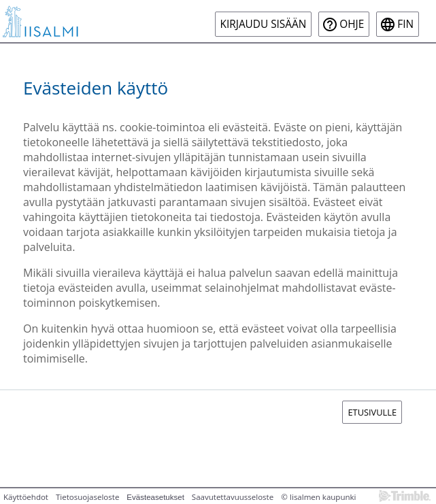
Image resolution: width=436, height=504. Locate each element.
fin (405, 24)
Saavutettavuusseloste (233, 497)
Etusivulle (372, 412)
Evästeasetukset (155, 497)
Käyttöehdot (26, 497)
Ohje (352, 24)
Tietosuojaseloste (87, 497)
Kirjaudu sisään (264, 24)
